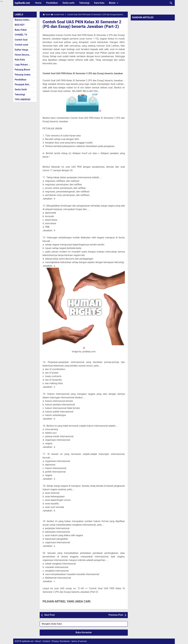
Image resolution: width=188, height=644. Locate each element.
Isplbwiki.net (22, 3)
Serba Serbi (21, 89)
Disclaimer (65, 641)
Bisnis (114, 3)
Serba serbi (69, 3)
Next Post (49, 615)
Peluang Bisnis (22, 70)
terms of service (79, 641)
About (38, 641)
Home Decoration (24, 55)
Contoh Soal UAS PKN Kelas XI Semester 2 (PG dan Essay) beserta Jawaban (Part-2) (82, 24)
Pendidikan (52, 3)
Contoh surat (21, 45)
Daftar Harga (21, 50)
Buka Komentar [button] (84, 632)
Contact (46, 641)
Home (38, 3)
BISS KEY (20, 25)
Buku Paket (21, 30)
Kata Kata (99, 3)
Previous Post (116, 615)
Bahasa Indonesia (24, 20)
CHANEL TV (21, 35)
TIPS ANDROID (23, 100)
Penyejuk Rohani (23, 84)
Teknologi (84, 3)
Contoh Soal (21, 40)
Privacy (55, 641)
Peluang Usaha (23, 75)
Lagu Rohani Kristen (25, 65)
